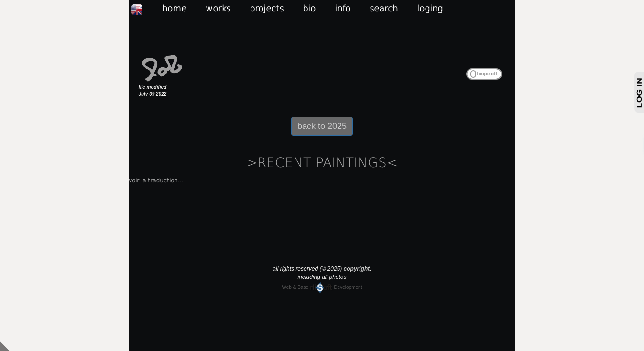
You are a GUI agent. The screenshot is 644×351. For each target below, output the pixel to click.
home (174, 8)
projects (267, 8)
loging (430, 8)
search (384, 8)
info (343, 8)
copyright (357, 269)
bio (309, 8)
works (218, 8)
